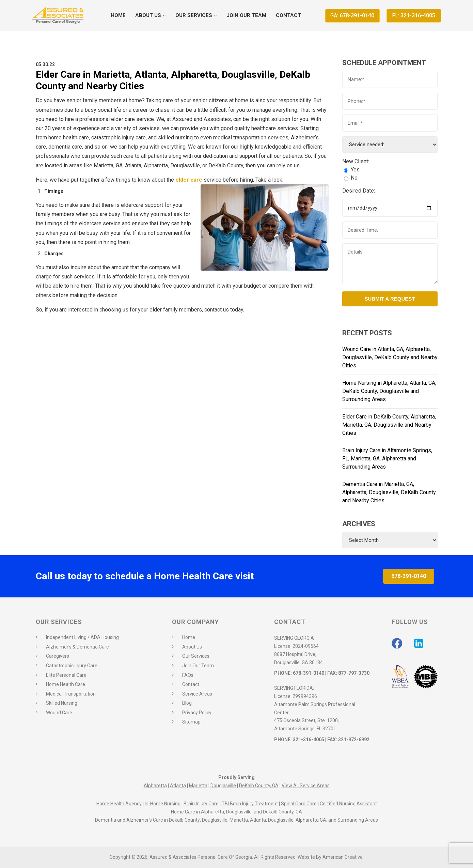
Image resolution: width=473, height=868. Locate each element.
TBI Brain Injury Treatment (250, 804)
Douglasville (223, 786)
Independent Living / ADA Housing (82, 637)
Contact (191, 684)
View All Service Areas (306, 786)
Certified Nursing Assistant (348, 804)
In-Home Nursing (163, 804)
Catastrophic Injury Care (72, 666)
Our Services (196, 656)
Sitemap (191, 722)
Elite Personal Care (66, 675)
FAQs (188, 675)
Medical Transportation (71, 694)
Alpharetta (155, 786)
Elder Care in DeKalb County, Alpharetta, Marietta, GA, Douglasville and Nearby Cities (389, 425)
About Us (192, 647)
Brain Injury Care (201, 804)
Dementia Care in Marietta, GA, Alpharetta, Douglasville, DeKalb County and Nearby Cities (389, 492)
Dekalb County (184, 820)
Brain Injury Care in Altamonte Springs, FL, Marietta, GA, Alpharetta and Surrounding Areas (387, 459)
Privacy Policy (197, 713)
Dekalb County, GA (282, 812)
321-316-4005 (414, 16)
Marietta (198, 786)
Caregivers (58, 656)
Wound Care (59, 713)
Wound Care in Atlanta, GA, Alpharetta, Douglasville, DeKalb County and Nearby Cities (390, 357)
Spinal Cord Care (299, 804)
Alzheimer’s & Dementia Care (77, 647)
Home (189, 637)
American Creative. (343, 857)
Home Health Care (66, 684)
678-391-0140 (352, 16)
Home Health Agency (119, 804)
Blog (187, 703)
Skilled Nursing (62, 703)
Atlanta (178, 786)
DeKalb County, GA (259, 786)
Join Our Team (198, 666)
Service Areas (197, 694)
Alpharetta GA (311, 820)
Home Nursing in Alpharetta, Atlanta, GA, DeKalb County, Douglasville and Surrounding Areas (389, 391)
